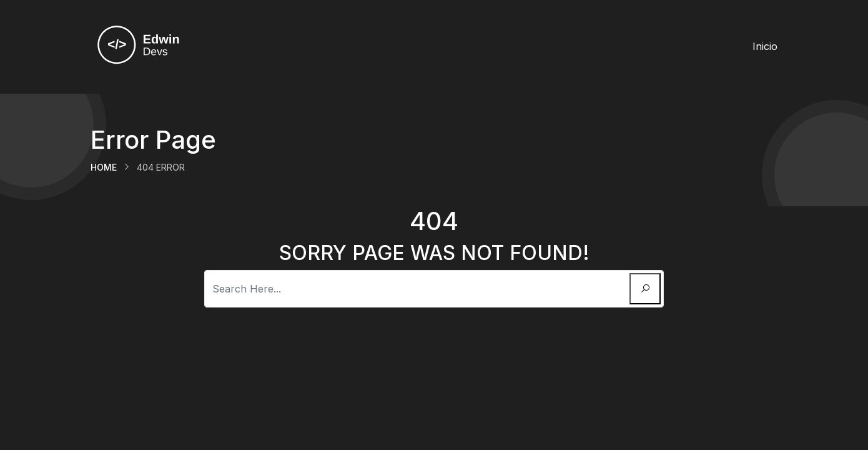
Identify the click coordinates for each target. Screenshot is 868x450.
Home (104, 167)
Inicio (765, 46)
